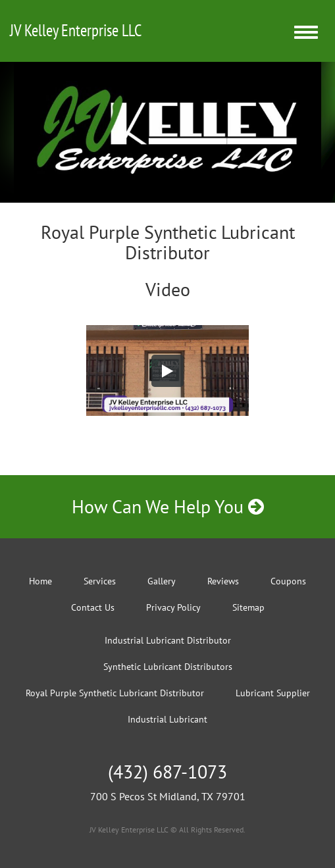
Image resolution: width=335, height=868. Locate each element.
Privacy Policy (173, 607)
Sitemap (248, 607)
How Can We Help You (168, 506)
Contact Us (93, 607)
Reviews (223, 581)
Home (40, 581)
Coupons (288, 581)
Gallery (162, 581)
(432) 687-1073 (167, 772)
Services (100, 581)
